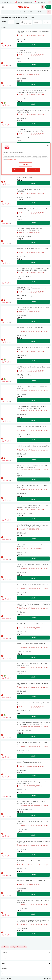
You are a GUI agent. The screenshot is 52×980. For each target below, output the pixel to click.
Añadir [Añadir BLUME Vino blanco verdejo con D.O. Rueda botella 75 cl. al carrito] (34, 84)
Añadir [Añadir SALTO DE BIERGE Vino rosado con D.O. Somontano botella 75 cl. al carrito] (34, 578)
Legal (26, 963)
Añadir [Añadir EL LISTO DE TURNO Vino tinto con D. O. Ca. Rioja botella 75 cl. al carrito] (34, 499)
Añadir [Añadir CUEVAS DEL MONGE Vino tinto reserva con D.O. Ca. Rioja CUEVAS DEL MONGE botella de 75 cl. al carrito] (34, 934)
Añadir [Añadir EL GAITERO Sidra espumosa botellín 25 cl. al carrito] (34, 637)
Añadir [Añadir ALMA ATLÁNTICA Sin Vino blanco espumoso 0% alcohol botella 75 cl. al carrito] (34, 796)
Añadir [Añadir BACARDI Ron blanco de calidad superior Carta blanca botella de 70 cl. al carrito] (34, 381)
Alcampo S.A (26, 952)
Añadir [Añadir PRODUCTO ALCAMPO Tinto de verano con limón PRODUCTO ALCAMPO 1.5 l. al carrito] (34, 302)
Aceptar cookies (33, 170)
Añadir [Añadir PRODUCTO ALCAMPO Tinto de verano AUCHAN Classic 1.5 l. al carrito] (34, 183)
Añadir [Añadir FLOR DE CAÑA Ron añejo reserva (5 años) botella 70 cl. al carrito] (34, 756)
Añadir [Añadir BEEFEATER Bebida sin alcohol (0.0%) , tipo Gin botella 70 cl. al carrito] (34, 716)
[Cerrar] (48, 145)
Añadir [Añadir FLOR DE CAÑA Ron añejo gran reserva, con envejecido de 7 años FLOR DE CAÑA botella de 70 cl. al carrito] (34, 736)
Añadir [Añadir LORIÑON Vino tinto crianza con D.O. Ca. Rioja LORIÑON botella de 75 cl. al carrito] (34, 855)
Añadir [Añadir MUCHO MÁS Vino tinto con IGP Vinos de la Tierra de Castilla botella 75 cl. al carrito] (34, 124)
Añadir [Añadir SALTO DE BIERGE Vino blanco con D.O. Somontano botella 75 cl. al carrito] (34, 697)
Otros (26, 974)
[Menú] (3, 7)
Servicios (26, 969)
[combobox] (24, 12)
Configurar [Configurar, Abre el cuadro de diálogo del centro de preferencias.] (26, 164)
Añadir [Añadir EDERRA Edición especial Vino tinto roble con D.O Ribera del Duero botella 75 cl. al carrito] (34, 479)
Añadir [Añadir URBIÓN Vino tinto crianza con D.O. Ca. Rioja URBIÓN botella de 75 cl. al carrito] (34, 914)
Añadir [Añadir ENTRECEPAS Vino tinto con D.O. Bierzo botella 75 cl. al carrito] (34, 598)
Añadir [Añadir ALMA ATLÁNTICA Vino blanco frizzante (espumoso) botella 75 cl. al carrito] (34, 558)
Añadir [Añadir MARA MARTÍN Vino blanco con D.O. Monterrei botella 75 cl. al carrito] (34, 361)
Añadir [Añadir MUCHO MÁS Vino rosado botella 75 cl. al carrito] (34, 776)
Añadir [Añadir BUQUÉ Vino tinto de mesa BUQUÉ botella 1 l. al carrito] (34, 657)
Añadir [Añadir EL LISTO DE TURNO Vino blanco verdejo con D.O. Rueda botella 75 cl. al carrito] (34, 677)
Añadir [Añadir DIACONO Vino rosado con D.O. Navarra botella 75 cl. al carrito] (34, 460)
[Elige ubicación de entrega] (43, 7)
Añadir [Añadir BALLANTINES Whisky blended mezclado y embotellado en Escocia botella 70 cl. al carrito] (34, 242)
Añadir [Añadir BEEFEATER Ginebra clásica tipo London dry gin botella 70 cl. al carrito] (34, 203)
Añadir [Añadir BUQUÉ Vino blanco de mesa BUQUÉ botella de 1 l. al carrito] (34, 440)
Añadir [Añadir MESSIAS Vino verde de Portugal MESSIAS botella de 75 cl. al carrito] (34, 875)
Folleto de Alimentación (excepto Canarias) (14, 17)
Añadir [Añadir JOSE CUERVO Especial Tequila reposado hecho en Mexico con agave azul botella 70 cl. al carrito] (34, 519)
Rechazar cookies (19, 170)
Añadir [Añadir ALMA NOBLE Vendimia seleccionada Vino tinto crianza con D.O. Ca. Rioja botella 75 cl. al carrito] (34, 420)
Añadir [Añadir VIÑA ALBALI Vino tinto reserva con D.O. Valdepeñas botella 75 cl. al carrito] (34, 45)
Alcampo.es (26, 958)
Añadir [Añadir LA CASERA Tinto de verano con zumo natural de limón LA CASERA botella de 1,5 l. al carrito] (34, 65)
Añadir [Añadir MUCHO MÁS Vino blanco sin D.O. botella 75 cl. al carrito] (34, 894)
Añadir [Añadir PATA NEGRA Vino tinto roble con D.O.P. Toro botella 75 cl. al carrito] (34, 262)
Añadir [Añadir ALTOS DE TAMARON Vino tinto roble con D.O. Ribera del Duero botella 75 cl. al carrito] (34, 321)
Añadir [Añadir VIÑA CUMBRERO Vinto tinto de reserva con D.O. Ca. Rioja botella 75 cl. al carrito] (34, 835)
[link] (18, 947)
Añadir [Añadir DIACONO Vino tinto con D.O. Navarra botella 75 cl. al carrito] (34, 341)
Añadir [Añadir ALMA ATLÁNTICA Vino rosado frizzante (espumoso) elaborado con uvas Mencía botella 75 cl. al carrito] (34, 539)
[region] (26, 159)
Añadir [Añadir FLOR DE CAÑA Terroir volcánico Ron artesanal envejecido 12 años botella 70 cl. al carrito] (34, 815)
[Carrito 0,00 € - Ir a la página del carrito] (48, 7)
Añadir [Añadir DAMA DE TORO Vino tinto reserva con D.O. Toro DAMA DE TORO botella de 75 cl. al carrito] (34, 618)
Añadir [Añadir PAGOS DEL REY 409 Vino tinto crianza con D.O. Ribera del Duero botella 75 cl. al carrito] (34, 223)
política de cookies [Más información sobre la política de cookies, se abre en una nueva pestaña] (12, 159)
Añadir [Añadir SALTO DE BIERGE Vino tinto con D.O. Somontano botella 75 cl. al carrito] (34, 400)
